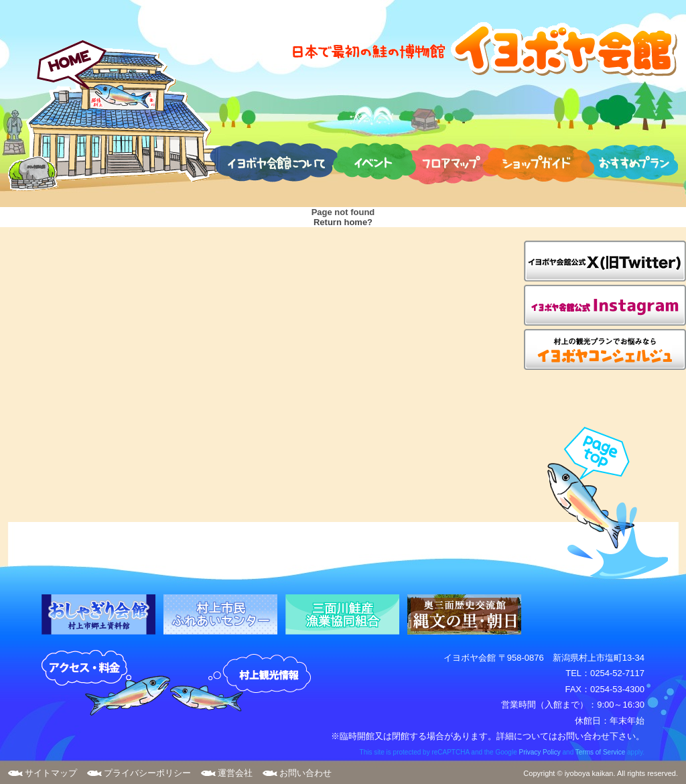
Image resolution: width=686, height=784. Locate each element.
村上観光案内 (244, 683)
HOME (114, 115)
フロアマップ (453, 161)
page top (601, 503)
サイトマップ (51, 773)
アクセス (106, 683)
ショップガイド (538, 161)
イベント (374, 161)
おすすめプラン (629, 161)
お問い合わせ (305, 773)
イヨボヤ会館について (274, 161)
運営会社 (235, 773)
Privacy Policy (539, 752)
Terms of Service (600, 752)
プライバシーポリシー (147, 773)
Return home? (343, 222)
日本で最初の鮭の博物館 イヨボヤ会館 (484, 49)
